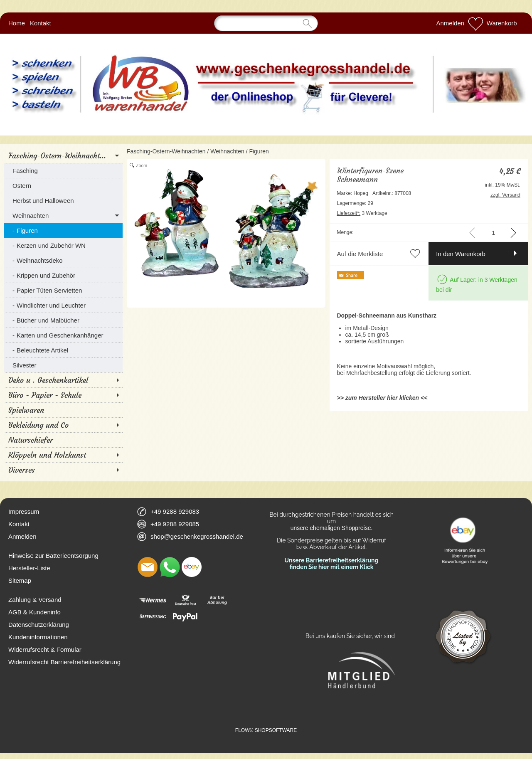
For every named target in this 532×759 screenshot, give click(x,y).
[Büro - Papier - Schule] (63, 395)
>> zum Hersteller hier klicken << (382, 398)
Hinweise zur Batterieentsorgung (53, 556)
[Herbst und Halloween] (63, 200)
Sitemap (20, 580)
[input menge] (494, 233)
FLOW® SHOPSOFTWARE (266, 730)
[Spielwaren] (63, 410)
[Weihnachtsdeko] (63, 260)
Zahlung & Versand (35, 600)
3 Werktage (362, 213)
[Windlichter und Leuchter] (63, 305)
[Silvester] (63, 365)
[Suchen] (266, 23)
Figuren (259, 151)
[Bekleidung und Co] (63, 425)
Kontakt (41, 23)
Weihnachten (227, 151)
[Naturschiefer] (63, 440)
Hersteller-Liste (29, 568)
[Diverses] (63, 470)
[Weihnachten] (63, 215)
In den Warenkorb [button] (461, 254)
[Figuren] (63, 230)
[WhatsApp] (170, 567)
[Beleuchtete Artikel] (63, 350)
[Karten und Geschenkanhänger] (63, 335)
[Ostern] (63, 185)
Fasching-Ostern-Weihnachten (166, 151)
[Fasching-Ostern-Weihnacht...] (63, 155)
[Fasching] (63, 170)
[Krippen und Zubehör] (63, 275)
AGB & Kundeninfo (34, 612)
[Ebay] (192, 567)
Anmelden (451, 23)
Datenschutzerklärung (39, 625)
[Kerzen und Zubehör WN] (63, 245)
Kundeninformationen (38, 637)
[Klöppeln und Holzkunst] (63, 455)
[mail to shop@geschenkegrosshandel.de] (148, 567)
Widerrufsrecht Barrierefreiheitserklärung (64, 662)
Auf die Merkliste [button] (360, 254)
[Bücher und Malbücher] (63, 320)
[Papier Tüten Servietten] (63, 290)
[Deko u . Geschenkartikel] (63, 380)
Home (17, 23)
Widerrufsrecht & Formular (45, 649)
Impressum (24, 511)
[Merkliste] (475, 23)
